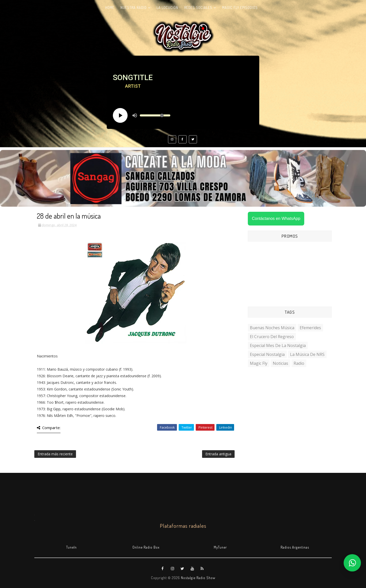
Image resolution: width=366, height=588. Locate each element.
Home (110, 7)
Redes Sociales (198, 7)
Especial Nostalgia (267, 354)
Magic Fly (259, 363)
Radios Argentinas (295, 547)
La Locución (167, 7)
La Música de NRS (307, 354)
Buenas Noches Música (272, 328)
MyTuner (220, 547)
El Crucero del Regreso (272, 337)
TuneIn (71, 547)
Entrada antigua (218, 454)
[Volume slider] (155, 115)
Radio (299, 363)
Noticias (280, 363)
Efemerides (310, 328)
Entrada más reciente (55, 454)
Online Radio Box (146, 547)
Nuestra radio (134, 7)
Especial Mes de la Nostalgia (278, 345)
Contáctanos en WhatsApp (276, 218)
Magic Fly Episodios (240, 7)
